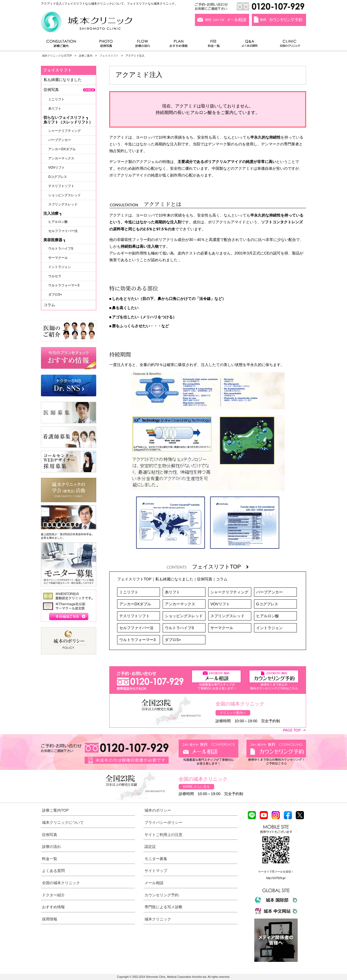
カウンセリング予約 (162, 895)
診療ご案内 (64, 45)
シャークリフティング (229, 592)
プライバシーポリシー (163, 822)
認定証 (150, 847)
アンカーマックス (180, 604)
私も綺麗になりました (174, 579)
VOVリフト (220, 604)
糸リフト (172, 592)
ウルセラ (55, 276)
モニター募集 (156, 859)
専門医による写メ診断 (163, 907)
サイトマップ (156, 871)
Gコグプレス (267, 604)
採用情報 (50, 919)
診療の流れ (143, 45)
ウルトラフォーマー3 (137, 640)
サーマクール (222, 628)
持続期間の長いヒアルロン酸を (186, 112)
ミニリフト (129, 592)
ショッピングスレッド (184, 616)
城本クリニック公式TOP (57, 56)
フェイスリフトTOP (220, 567)
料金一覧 (214, 45)
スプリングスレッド (227, 616)
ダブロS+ (173, 640)
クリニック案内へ (233, 713)
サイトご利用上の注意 (163, 835)
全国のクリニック (288, 45)
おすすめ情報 (179, 45)
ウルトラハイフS (179, 628)
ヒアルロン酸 (268, 616)
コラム (222, 579)
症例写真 (106, 45)
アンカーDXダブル (135, 604)
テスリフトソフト (134, 616)
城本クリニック (158, 919)
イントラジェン (269, 628)
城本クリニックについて (63, 822)
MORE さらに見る (196, 787)
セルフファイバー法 (136, 628)
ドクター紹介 (53, 895)
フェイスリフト (109, 56)
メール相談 (154, 883)
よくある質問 (250, 45)
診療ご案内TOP (55, 810)
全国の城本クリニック (61, 883)
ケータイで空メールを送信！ (276, 872)
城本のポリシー (158, 810)
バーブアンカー (269, 592)
